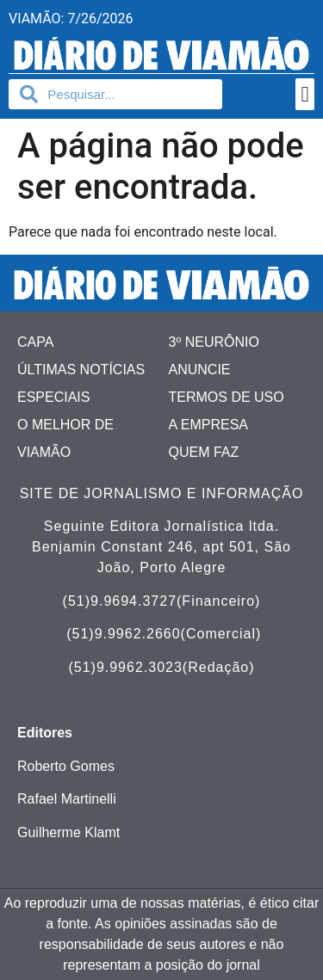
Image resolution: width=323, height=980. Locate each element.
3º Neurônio (214, 342)
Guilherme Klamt (68, 832)
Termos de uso (227, 397)
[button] (305, 95)
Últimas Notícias (81, 370)
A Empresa (208, 425)
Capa (35, 342)
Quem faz (204, 452)
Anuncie (200, 370)
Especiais (53, 397)
